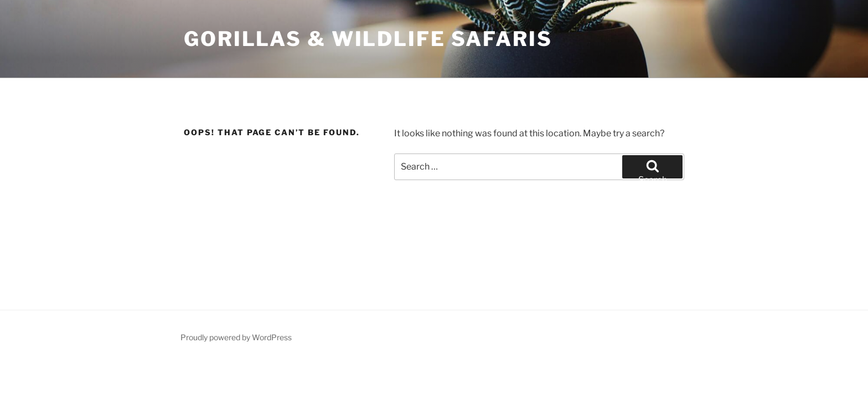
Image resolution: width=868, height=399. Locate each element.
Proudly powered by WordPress (236, 337)
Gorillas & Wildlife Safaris (368, 39)
